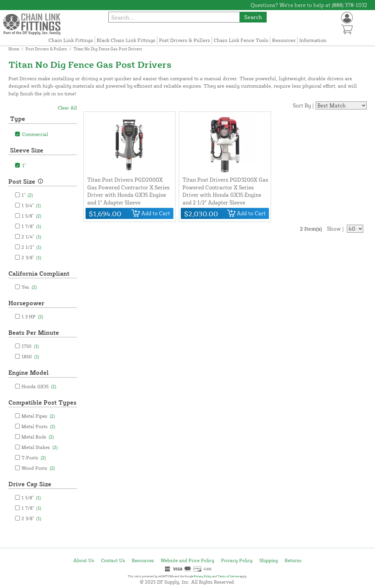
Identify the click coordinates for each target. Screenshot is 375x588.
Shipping (269, 560)
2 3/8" (31, 257)
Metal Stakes (40, 447)
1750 (30, 346)
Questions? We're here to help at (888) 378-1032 (309, 5)
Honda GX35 (39, 386)
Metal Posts (38, 426)
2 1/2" (31, 247)
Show (334, 229)
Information (313, 40)
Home (14, 49)
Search (253, 17)
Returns (293, 560)
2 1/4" (31, 237)
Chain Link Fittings (71, 40)
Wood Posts (38, 468)
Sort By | (303, 105)
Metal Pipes (38, 416)
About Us (84, 560)
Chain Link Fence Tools (241, 40)
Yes (29, 287)
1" (27, 195)
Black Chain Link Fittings (126, 40)
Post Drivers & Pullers (184, 40)
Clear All (67, 108)
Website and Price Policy (187, 560)
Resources (284, 40)
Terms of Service (228, 576)
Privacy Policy (237, 560)
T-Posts (34, 458)
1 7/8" (31, 226)
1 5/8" (31, 216)
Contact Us (113, 560)
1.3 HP (32, 316)
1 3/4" (31, 205)
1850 (30, 356)
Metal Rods (38, 437)
